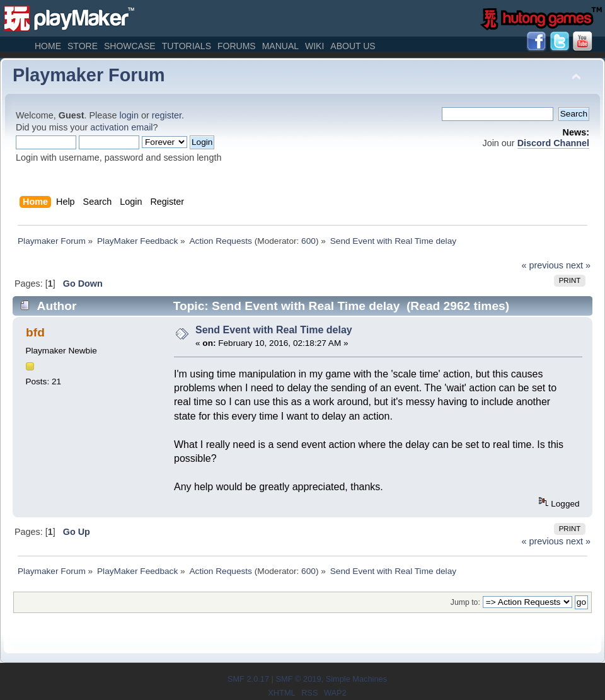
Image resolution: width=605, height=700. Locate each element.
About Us (353, 46)
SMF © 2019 (298, 679)
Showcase (130, 46)
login (129, 115)
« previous (543, 265)
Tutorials (187, 46)
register (167, 115)
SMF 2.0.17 (248, 679)
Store (83, 46)
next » (578, 265)
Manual (280, 46)
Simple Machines (356, 679)
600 (308, 241)
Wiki (314, 46)
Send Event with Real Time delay (274, 330)
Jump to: (465, 602)
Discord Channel (553, 143)
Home (48, 46)
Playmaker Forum (89, 75)
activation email (121, 127)
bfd (35, 332)
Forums (237, 46)
